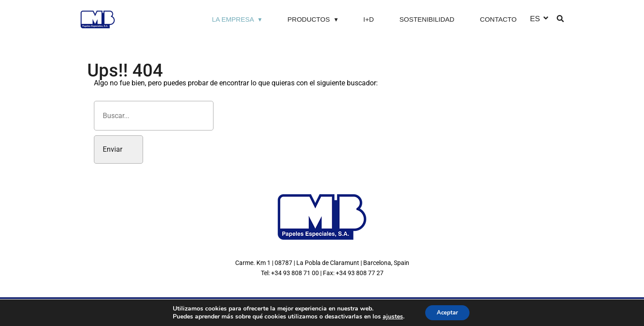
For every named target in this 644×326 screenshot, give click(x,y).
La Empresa (233, 19)
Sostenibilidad (427, 19)
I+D (369, 19)
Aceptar (447, 312)
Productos (309, 19)
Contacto (499, 19)
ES (535, 19)
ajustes (391, 316)
